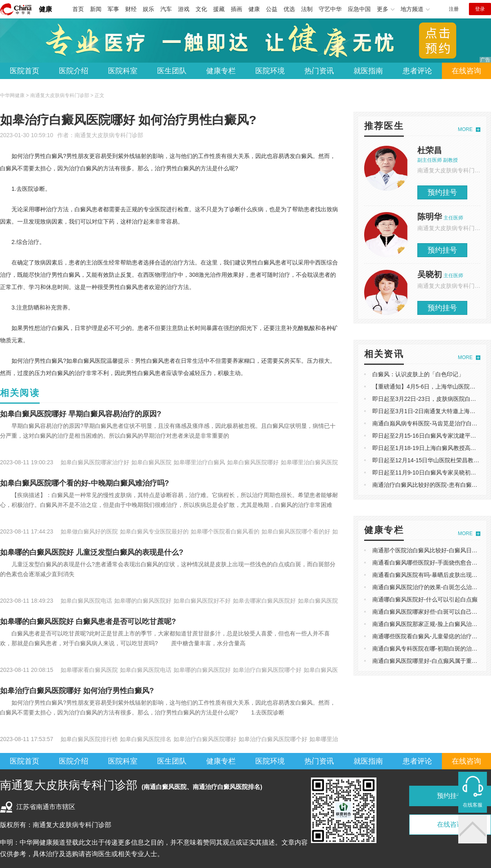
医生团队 (172, 71)
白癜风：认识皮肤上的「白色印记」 (418, 374)
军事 (113, 9)
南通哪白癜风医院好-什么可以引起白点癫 (425, 599)
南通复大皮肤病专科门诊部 (109, 135)
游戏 (184, 9)
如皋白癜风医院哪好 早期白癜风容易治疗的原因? (81, 414)
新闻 (96, 9)
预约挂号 (442, 192)
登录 (480, 9)
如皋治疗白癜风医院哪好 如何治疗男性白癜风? (77, 691)
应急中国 (359, 9)
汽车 (166, 9)
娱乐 (149, 9)
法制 (307, 9)
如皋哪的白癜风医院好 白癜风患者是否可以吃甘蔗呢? (88, 622)
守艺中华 (330, 9)
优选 (289, 9)
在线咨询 (466, 71)
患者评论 (417, 71)
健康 (45, 9)
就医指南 (368, 71)
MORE (465, 129)
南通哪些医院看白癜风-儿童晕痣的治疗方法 (428, 636)
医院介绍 (74, 71)
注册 (454, 9)
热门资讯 (319, 71)
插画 (236, 9)
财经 (131, 9)
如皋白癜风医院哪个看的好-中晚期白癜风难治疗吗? (84, 483)
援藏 (219, 9)
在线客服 (473, 805)
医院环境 (270, 71)
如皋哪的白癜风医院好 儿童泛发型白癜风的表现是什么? (92, 552)
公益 (272, 9)
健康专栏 (221, 71)
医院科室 (123, 71)
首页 (78, 9)
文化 (201, 9)
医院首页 (25, 71)
